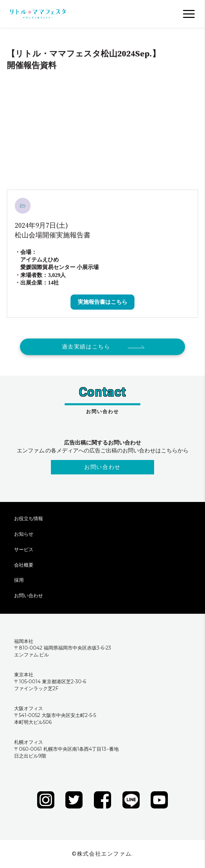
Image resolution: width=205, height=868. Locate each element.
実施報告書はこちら (102, 302)
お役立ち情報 (29, 518)
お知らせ (24, 534)
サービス (24, 549)
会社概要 (24, 565)
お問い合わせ (102, 467)
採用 (19, 580)
